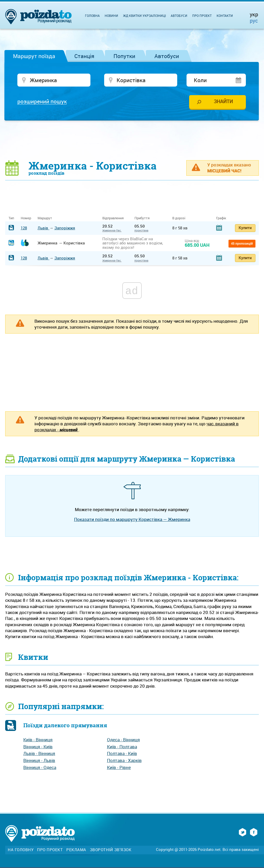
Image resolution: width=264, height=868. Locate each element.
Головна (92, 16)
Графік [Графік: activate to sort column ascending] (221, 218)
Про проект (202, 16)
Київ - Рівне (119, 767)
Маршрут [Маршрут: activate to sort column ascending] (45, 218)
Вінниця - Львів (39, 760)
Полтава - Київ (122, 753)
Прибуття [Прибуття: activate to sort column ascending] (142, 218)
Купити (245, 228)
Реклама (76, 850)
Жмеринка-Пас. (112, 230)
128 (24, 228)
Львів (43, 228)
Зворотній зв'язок (111, 850)
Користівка (141, 230)
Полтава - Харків (124, 760)
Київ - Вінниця (38, 740)
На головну (21, 850)
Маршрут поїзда (34, 56)
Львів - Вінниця (39, 753)
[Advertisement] (132, 140)
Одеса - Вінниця (123, 740)
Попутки (124, 56)
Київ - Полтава (122, 747)
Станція (84, 56)
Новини (111, 16)
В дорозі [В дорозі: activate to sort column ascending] (179, 218)
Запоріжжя (65, 228)
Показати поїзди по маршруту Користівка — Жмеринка (132, 519)
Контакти (225, 16)
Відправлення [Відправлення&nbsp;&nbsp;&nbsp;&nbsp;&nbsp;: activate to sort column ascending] (115, 218)
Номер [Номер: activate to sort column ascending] (26, 218)
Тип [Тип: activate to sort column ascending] (11, 218)
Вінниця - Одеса (40, 767)
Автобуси (167, 56)
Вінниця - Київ (38, 747)
